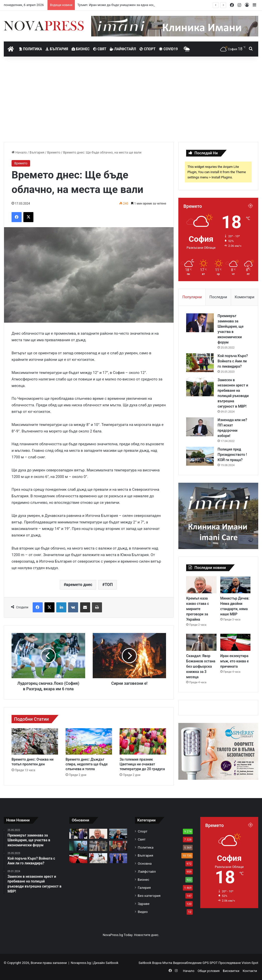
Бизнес (81, 49)
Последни (218, 297)
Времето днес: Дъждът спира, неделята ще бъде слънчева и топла (87, 764)
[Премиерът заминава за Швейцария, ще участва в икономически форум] (200, 323)
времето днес (79, 585)
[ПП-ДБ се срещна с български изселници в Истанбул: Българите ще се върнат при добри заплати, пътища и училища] (118, 846)
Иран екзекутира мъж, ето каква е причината (234, 661)
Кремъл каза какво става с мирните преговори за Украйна (197, 609)
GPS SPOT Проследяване (222, 963)
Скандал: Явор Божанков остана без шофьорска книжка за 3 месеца (201, 666)
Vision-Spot (250, 963)
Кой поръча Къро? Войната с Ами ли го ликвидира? (233, 361)
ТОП (109, 585)
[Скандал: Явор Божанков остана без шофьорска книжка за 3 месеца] (201, 642)
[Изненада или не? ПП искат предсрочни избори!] (200, 427)
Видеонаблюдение (188, 963)
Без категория (149, 896)
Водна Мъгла (163, 963)
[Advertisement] (131, 99)
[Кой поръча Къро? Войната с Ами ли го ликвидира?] (200, 363)
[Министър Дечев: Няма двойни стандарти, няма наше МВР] (235, 585)
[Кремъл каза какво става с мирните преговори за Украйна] (201, 585)
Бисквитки (231, 971)
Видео (143, 912)
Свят (100, 49)
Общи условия (209, 971)
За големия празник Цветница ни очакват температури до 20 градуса (142, 764)
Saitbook (112, 963)
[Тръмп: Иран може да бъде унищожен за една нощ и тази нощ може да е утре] (78, 834)
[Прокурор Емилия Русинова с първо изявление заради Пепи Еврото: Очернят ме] (78, 846)
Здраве (144, 904)
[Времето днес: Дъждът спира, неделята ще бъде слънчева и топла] (89, 741)
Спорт (147, 49)
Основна (145, 863)
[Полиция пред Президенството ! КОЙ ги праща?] (200, 456)
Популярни (192, 297)
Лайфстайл (123, 49)
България (57, 49)
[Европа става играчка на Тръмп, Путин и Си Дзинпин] (118, 858)
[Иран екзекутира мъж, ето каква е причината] (235, 642)
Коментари (244, 297)
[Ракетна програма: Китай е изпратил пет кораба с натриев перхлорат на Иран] (98, 858)
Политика (31, 49)
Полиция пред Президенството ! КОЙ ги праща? (232, 455)
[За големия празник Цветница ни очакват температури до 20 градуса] (143, 741)
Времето (54, 152)
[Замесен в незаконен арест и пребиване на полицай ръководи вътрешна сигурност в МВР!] (200, 387)
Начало (19, 152)
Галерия (144, 888)
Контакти (250, 971)
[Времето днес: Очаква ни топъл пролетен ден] (35, 741)
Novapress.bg (81, 963)
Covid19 (168, 49)
